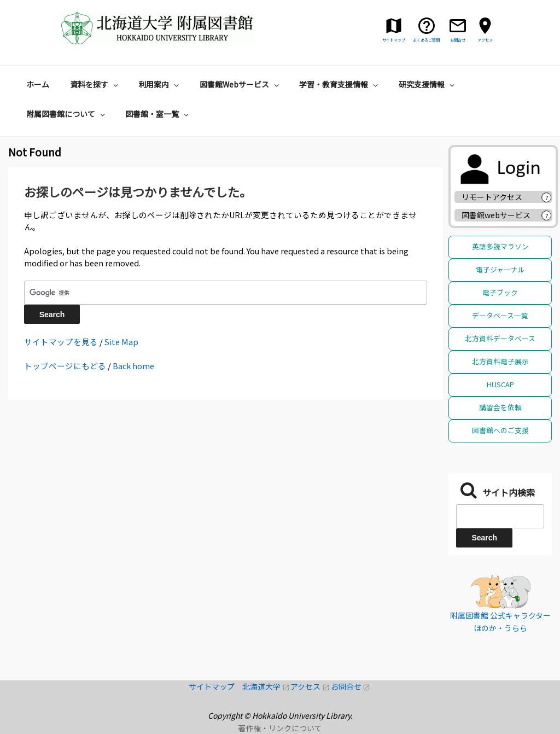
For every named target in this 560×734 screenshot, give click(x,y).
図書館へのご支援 (500, 430)
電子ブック (500, 292)
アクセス (310, 686)
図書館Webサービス (241, 84)
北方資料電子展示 (500, 361)
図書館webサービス (496, 215)
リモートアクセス (492, 197)
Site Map (121, 342)
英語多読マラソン (500, 246)
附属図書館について (67, 114)
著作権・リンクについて (280, 728)
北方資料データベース (500, 338)
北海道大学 (266, 686)
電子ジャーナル (500, 269)
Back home (133, 366)
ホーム (38, 84)
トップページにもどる (65, 366)
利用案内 (160, 84)
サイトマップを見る (61, 342)
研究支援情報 (428, 84)
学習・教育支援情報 (340, 84)
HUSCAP (500, 384)
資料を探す (95, 84)
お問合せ (351, 686)
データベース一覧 (500, 315)
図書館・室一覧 (158, 114)
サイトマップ (215, 686)
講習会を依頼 (500, 407)
